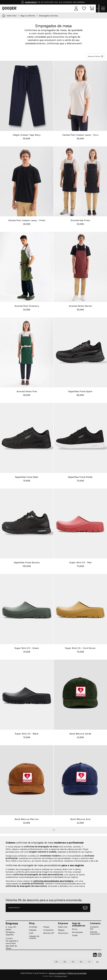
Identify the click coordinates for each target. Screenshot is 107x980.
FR (73, 962)
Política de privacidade (77, 973)
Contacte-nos (95, 928)
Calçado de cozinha (34, 937)
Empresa (63, 923)
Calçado (33, 930)
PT (97, 962)
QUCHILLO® (49, 933)
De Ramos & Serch (61, 976)
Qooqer (10, 8)
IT (89, 962)
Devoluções (77, 932)
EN (65, 962)
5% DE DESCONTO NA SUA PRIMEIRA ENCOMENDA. (53, 2)
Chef (31, 933)
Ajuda (75, 935)
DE (81, 962)
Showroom (63, 933)
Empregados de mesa (48, 16)
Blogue (61, 930)
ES (57, 962)
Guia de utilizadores (79, 924)
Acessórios (48, 930)
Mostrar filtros (96, 56)
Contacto (95, 923)
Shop (32, 923)
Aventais (33, 927)
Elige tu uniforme (28, 16)
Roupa (46, 927)
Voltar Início (9, 16)
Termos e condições (57, 973)
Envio (75, 929)
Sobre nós (63, 927)
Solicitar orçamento (95, 933)
